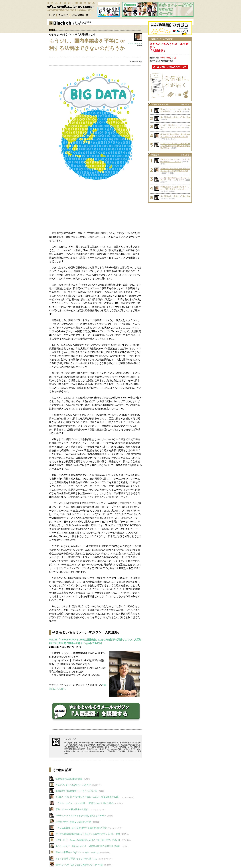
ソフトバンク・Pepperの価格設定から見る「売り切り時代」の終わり (88, 840)
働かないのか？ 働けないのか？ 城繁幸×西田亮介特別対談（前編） (88, 846)
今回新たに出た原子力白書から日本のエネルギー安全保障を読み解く (88, 797)
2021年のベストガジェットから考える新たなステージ (81, 816)
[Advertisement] (96, 207)
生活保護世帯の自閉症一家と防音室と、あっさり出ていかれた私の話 (175, 135)
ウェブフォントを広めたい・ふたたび (73, 785)
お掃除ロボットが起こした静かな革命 (73, 822)
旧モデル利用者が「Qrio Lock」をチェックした (77, 852)
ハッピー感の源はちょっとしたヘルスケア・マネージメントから (175, 126)
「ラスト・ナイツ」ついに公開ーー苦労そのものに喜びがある (85, 803)
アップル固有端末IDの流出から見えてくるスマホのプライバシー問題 (88, 834)
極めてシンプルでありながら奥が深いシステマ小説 (79, 865)
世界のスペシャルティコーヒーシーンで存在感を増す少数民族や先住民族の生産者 (175, 146)
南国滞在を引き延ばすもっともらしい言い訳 (76, 791)
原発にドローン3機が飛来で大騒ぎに (73, 809)
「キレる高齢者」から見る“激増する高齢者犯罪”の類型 (81, 828)
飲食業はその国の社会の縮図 (69, 779)
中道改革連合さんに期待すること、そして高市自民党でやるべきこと (175, 188)
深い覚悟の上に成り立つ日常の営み (175, 117)
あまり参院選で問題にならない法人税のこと (76, 858)
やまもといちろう (135, 43)
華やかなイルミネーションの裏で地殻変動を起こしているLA (175, 110)
